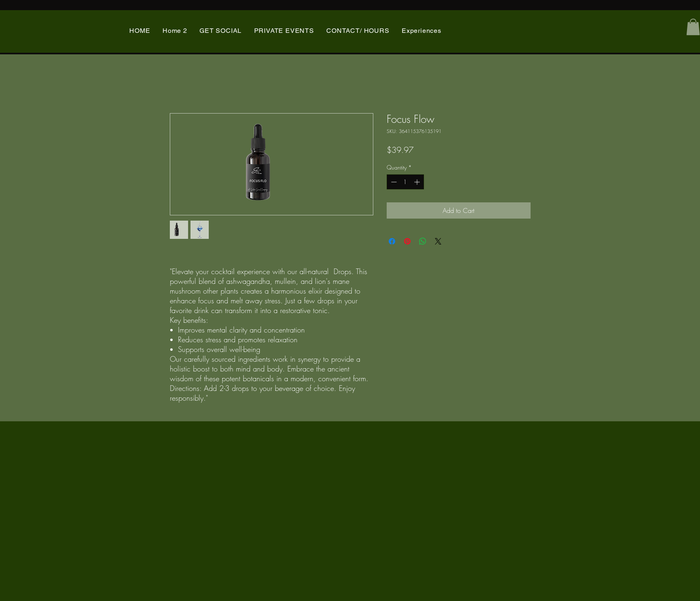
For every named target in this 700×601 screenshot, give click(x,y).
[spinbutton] (405, 182)
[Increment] (418, 182)
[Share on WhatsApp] (423, 241)
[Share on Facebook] (392, 241)
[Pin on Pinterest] (407, 241)
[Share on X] (438, 241)
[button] (693, 27)
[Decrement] (393, 182)
